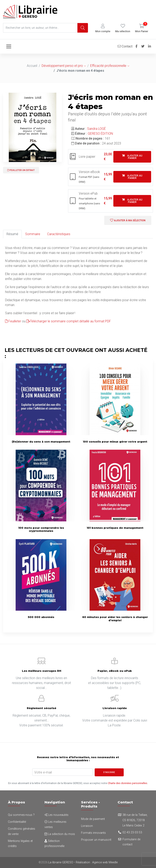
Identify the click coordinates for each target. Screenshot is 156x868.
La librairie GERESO (61, 862)
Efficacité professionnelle (108, 66)
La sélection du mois (60, 834)
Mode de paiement (93, 819)
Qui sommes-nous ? (21, 815)
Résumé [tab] (12, 234)
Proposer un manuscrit (96, 840)
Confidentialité (17, 822)
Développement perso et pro (62, 66)
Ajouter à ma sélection (128, 220)
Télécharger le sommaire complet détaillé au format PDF (69, 321)
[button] (103, 28)
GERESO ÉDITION (100, 134)
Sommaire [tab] (33, 234)
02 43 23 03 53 (132, 832)
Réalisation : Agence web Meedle (97, 862)
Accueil (32, 66)
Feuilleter (13, 321)
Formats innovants (93, 833)
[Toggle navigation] (9, 46)
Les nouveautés (56, 815)
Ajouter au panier (132, 157)
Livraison (87, 826)
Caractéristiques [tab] (59, 234)
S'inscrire (109, 772)
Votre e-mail (43, 772)
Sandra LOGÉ (96, 129)
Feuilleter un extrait (21, 170)
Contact (125, 46)
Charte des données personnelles (128, 783)
